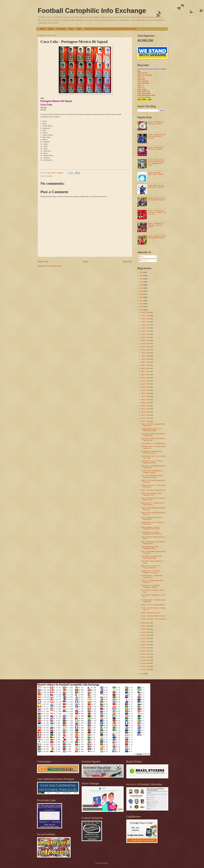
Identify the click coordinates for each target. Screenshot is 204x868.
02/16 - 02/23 (146, 651)
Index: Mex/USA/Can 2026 (146, 95)
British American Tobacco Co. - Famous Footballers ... (151, 567)
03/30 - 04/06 (146, 632)
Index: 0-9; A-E (142, 73)
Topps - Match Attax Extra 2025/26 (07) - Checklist (156, 186)
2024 (142, 279)
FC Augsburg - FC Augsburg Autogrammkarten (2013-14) (151, 533)
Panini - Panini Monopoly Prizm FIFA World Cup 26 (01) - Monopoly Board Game (156, 163)
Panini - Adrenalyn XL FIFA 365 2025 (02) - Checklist (157, 237)
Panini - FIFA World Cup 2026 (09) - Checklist (156, 123)
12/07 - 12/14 (146, 322)
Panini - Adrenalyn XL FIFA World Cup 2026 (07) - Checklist (157, 136)
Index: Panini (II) (143, 83)
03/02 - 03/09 (146, 645)
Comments (143, 261)
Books (51, 29)
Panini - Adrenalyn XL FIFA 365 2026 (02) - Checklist (157, 199)
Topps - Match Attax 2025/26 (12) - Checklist (156, 173)
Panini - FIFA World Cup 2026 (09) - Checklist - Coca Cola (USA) (157, 212)
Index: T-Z (141, 87)
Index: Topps (142, 89)
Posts (142, 257)
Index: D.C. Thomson (145, 75)
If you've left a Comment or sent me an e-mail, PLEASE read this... (111, 29)
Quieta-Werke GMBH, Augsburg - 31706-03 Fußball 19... (152, 452)
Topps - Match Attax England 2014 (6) (153, 490)
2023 (142, 282)
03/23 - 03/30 (146, 635)
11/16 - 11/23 (146, 331)
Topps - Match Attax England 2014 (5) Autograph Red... (153, 543)
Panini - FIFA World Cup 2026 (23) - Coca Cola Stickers (156, 225)
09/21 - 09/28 (146, 356)
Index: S (140, 85)
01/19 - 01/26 (146, 663)
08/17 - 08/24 (146, 371)
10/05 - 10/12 (146, 350)
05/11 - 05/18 (146, 415)
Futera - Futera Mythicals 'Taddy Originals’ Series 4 (151, 494)
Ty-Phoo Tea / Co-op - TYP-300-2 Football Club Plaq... (152, 462)
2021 (142, 288)
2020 (142, 291)
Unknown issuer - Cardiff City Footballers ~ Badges (151, 586)
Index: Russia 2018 (144, 93)
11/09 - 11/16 (146, 334)
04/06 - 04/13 (146, 629)
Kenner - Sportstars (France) (150, 613)
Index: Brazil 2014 (144, 91)
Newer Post (43, 262)
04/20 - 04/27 (146, 623)
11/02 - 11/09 (146, 337)
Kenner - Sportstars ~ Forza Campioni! (154, 619)
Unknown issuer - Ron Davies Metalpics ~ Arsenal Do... (151, 572)
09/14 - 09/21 (146, 359)
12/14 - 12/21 (146, 319)
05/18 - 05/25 (146, 412)
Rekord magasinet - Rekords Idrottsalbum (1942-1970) (150, 528)
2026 (142, 272)
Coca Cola (49, 176)
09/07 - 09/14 (146, 362)
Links (79, 29)
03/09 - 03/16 (146, 642)
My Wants (61, 29)
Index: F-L (141, 77)
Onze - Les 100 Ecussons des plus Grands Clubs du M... (152, 476)
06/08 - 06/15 (146, 403)
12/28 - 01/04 (146, 312)
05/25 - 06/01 (146, 409)
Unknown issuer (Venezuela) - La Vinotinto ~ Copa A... (152, 472)
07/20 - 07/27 (146, 384)
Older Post (127, 262)
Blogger (106, 863)
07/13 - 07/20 (146, 387)
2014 (142, 310)
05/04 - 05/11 (146, 418)
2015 (142, 307)
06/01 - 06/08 (146, 406)
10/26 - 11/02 (146, 340)
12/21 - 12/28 (146, 316)
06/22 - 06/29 (146, 396)
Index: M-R (141, 79)
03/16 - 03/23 (146, 638)
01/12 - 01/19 (146, 667)
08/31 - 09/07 (146, 365)
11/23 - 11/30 (146, 328)
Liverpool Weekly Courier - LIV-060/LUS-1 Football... (151, 430)
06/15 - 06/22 (146, 400)
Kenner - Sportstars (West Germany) (153, 616)
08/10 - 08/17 (146, 375)
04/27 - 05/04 (146, 421)
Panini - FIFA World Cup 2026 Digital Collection (156, 148)
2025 (142, 276)
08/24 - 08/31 (146, 368)
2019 (142, 294)
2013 (142, 674)
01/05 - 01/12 (146, 670)
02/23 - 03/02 (146, 648)
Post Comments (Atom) (54, 266)
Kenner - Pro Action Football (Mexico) (153, 605)
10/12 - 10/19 (146, 347)
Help (71, 29)
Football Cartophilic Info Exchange (92, 11)
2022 (142, 285)
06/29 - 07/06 (146, 393)
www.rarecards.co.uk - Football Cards (153, 443)
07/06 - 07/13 (146, 390)
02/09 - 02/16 (146, 654)
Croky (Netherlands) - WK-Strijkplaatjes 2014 (150, 547)
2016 (142, 304)
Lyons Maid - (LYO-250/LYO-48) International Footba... (151, 557)
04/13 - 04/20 (146, 626)
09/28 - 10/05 (146, 353)
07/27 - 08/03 (146, 381)
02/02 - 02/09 (146, 657)
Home (42, 29)
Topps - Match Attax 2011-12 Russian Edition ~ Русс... (153, 499)
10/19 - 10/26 (146, 344)
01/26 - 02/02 (146, 660)
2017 (142, 301)
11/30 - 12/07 (146, 325)
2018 (142, 297)
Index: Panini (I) (143, 81)
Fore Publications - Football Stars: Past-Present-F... (152, 576)
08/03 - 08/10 (146, 378)
